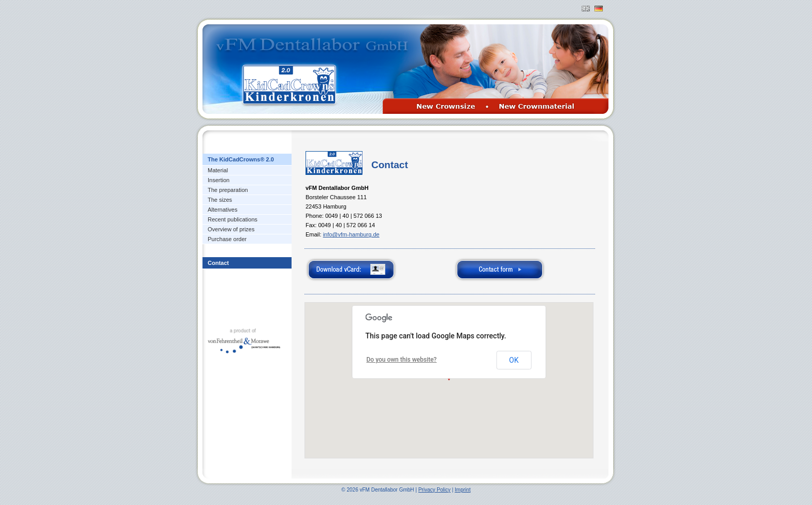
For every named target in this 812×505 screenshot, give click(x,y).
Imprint (463, 490)
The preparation (228, 190)
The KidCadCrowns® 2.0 (241, 159)
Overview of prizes (231, 229)
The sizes (220, 200)
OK (514, 360)
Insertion (219, 180)
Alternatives (222, 210)
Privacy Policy (434, 490)
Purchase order (227, 239)
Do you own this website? (402, 360)
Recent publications (233, 219)
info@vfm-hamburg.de (351, 234)
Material (218, 170)
